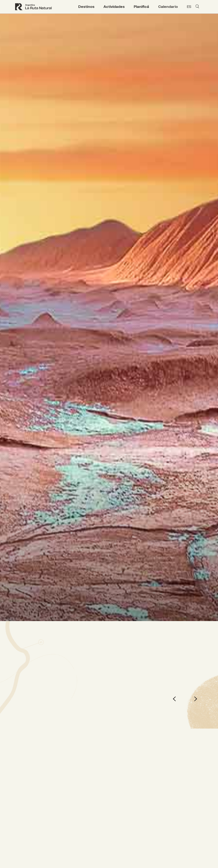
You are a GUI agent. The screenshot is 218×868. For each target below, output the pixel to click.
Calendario (168, 7)
